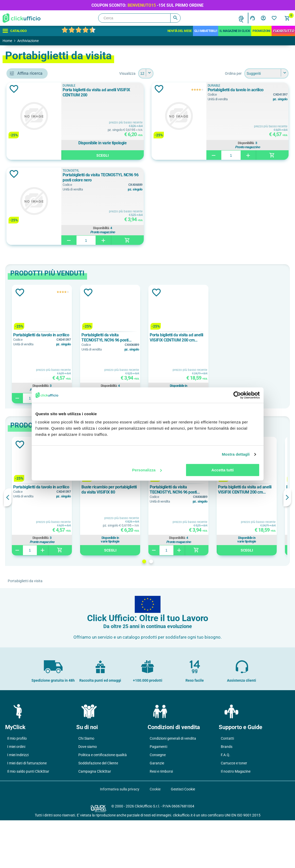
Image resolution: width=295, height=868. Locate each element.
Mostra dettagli (236, 454)
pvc (25, 533)
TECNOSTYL (33, 268)
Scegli (151, 155)
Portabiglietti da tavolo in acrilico (258, 90)
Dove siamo (88, 794)
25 (24, 621)
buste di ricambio (37, 212)
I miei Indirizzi (18, 803)
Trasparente (32, 379)
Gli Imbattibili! (206, 31)
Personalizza (147, 470)
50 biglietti (31, 312)
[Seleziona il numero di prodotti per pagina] (183, 73)
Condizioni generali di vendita (173, 786)
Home (7, 41)
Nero (27, 367)
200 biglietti (32, 300)
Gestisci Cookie (183, 837)
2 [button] (188, 561)
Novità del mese (180, 31)
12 (24, 609)
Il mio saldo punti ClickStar (28, 819)
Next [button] (287, 497)
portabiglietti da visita (41, 224)
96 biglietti (31, 335)
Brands (227, 794)
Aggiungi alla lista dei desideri (89, 89)
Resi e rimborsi (161, 819)
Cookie (155, 837)
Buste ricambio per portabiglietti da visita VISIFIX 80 (184, 490)
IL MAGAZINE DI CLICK (235, 31)
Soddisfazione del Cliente (98, 811)
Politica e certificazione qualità (103, 803)
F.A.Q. (226, 803)
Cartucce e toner (234, 811)
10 (24, 598)
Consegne (158, 803)
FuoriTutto (283, 31)
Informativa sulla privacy (120, 837)
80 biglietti (31, 323)
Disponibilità (257, 142)
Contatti (227, 786)
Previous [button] (82, 497)
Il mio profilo (17, 786)
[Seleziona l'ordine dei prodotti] (266, 73)
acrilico (29, 510)
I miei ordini (16, 794)
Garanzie (157, 811)
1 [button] (182, 561)
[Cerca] (139, 18)
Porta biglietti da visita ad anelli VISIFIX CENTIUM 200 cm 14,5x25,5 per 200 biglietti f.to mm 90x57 (251, 338)
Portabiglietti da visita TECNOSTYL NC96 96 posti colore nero (146, 178)
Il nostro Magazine (236, 819)
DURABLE (31, 256)
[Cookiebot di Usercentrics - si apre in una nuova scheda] (237, 395)
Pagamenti (158, 794)
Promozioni (261, 31)
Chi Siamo (86, 786)
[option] (117, 344)
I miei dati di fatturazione (27, 811)
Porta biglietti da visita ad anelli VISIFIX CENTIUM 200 (149, 92)
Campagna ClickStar (95, 819)
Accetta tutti (223, 470)
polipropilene (33, 522)
